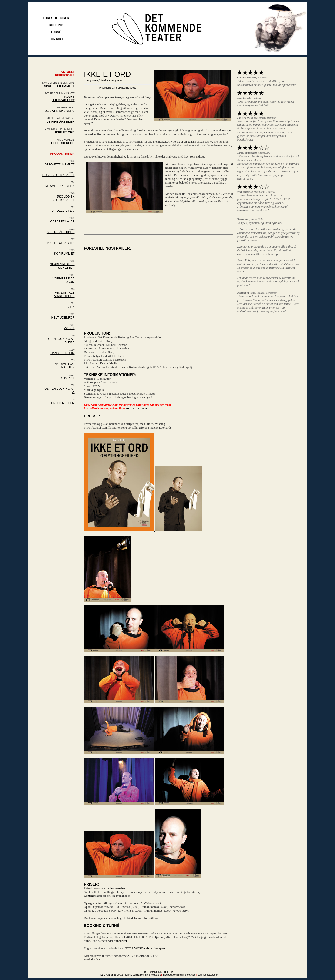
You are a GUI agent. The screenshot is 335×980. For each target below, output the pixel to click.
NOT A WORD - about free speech (146, 948)
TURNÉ (56, 32)
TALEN (70, 307)
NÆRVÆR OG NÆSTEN (64, 366)
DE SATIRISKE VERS (60, 186)
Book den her (92, 959)
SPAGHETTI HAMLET (59, 86)
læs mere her (117, 888)
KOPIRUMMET (64, 253)
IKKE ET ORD (56, 243)
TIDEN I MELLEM (62, 403)
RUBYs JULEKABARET (63, 98)
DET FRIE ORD (136, 408)
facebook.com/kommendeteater (179, 975)
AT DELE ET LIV (63, 211)
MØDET (69, 328)
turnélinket (120, 941)
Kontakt (89, 896)
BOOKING (56, 25)
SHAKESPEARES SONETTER (62, 266)
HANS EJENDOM (62, 353)
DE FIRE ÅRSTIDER (61, 232)
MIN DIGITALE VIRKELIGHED (64, 294)
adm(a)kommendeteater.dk (147, 975)
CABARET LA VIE (62, 221)
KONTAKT (56, 39)
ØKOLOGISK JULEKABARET (64, 198)
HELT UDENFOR (63, 143)
